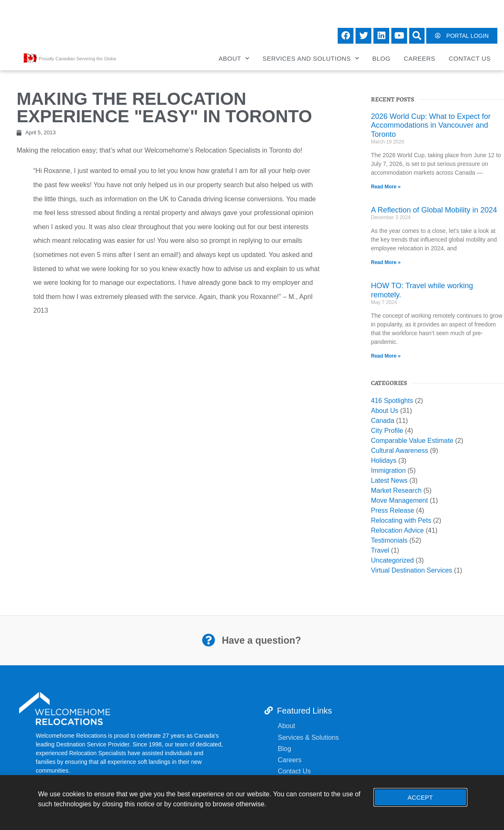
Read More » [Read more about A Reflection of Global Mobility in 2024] (386, 262)
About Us (385, 411)
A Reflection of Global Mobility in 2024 (434, 210)
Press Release (393, 510)
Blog (381, 58)
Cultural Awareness (400, 451)
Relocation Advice (397, 530)
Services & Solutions (309, 737)
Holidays (384, 461)
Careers (420, 58)
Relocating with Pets (401, 520)
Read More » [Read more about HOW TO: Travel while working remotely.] (386, 356)
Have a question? (261, 640)
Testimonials (389, 540)
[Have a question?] (208, 640)
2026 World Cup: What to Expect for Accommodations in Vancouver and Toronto (431, 125)
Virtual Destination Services (411, 570)
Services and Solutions (311, 58)
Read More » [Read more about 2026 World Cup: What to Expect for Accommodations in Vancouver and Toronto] (386, 187)
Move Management (399, 500)
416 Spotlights (392, 401)
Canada (383, 421)
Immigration (388, 471)
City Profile (387, 431)
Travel (380, 550)
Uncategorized (392, 560)
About (234, 58)
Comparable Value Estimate (412, 441)
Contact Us (470, 58)
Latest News (389, 480)
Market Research (396, 490)
